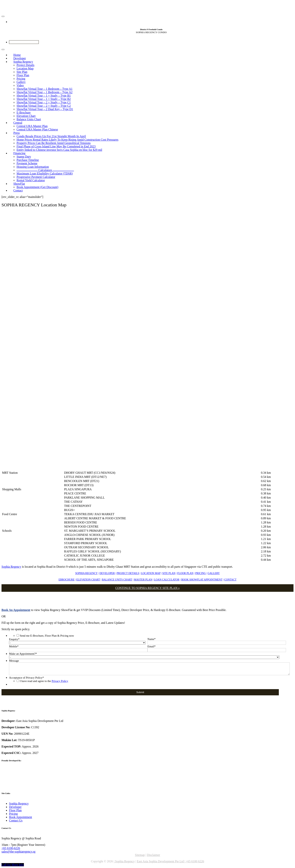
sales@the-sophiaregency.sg (18, 852)
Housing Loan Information (33, 167)
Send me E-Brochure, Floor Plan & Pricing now (47, 636)
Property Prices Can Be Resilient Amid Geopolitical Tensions (54, 143)
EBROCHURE (67, 580)
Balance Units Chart (29, 119)
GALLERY (214, 573)
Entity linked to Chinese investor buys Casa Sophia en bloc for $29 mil (59, 150)
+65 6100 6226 (195, 861)
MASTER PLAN (143, 580)
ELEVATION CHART (88, 580)
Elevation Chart (26, 116)
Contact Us (16, 820)
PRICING (201, 573)
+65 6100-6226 (11, 848)
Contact (18, 190)
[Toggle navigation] (3, 16)
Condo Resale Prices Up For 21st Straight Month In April (51, 136)
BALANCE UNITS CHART (117, 580)
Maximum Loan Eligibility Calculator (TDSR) (45, 174)
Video (20, 85)
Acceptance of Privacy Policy (26, 678)
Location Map (25, 68)
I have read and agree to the (44, 681)
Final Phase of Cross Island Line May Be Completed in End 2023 (56, 146)
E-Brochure (24, 113)
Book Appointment (21, 817)
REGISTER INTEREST (24, 42)
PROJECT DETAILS (128, 573)
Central (18, 123)
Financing (19, 153)
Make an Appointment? (23, 654)
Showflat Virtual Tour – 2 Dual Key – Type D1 (45, 109)
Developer (15, 807)
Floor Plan (23, 75)
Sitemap (140, 855)
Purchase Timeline (28, 160)
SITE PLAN (169, 573)
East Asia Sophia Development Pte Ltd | (161, 861)
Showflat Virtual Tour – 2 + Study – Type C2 (44, 106)
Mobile (14, 646)
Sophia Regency (23, 62)
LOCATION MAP (151, 573)
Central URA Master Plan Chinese (37, 129)
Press (17, 133)
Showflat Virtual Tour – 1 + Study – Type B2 (44, 99)
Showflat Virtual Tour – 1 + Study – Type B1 (44, 96)
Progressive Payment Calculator (36, 177)
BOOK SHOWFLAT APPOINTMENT (202, 580)
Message (14, 661)
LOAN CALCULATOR (167, 580)
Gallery (21, 82)
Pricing (21, 79)
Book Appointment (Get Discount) (37, 187)
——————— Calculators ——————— (45, 170)
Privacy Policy (60, 681)
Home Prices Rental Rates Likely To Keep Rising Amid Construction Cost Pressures (67, 140)
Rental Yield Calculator (31, 180)
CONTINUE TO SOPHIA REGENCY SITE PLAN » (147, 588)
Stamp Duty (24, 157)
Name (152, 639)
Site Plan (22, 72)
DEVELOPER (107, 573)
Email (152, 646)
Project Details (25, 65)
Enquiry (14, 639)
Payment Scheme (27, 163)
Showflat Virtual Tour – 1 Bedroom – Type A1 (44, 89)
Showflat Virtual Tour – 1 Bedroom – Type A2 (44, 92)
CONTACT (230, 580)
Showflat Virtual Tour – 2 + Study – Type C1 (44, 102)
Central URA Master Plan (32, 126)
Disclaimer (154, 855)
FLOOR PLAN (185, 573)
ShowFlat (19, 184)
